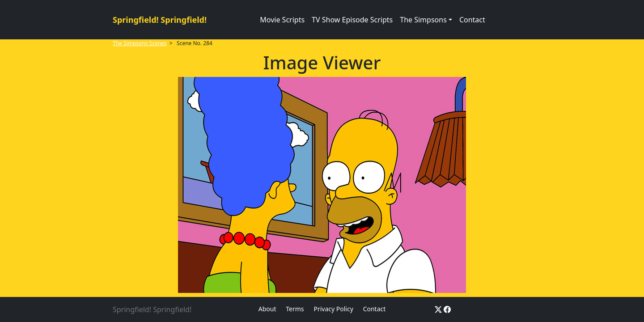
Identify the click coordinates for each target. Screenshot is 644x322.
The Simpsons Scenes (140, 43)
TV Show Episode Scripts (352, 20)
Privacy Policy (333, 309)
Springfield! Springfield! (160, 20)
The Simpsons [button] (423, 20)
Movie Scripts (282, 20)
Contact (472, 20)
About (267, 309)
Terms (295, 309)
